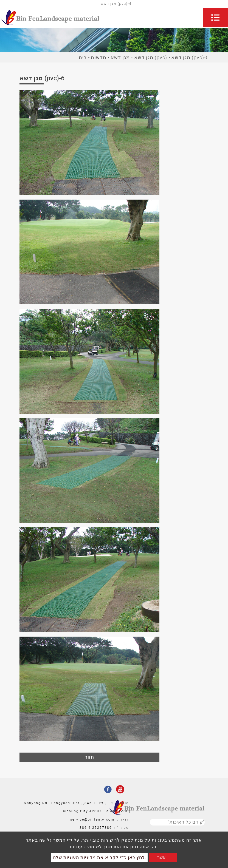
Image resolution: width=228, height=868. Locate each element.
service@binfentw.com (92, 819)
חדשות (99, 57)
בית (83, 57)
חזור (89, 757)
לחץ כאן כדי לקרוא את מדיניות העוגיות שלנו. (99, 857)
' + (116, 828)
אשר (161, 857)
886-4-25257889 (96, 828)
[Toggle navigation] (215, 18)
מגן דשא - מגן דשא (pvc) (139, 57)
